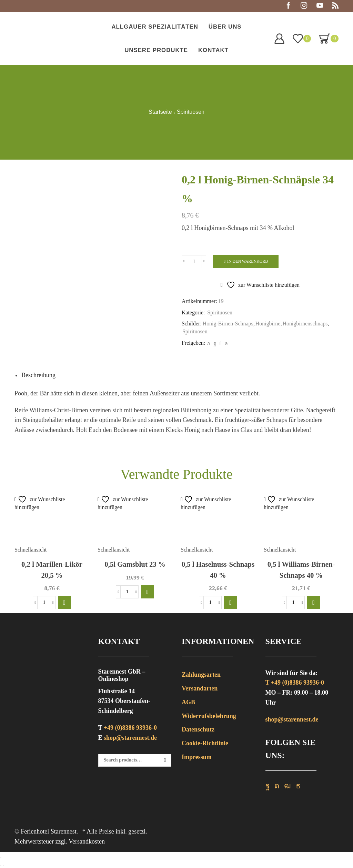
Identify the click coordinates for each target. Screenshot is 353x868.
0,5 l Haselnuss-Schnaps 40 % (218, 570)
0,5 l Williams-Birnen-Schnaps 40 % (301, 570)
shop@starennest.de (130, 738)
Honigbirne (268, 324)
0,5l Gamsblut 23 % (135, 564)
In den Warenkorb (248, 261)
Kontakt (213, 50)
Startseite (160, 112)
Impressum (197, 757)
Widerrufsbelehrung (209, 716)
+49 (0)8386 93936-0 (130, 728)
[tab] (38, 375)
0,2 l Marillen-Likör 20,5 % (52, 570)
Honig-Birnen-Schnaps (228, 324)
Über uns (225, 27)
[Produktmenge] (194, 262)
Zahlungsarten (201, 675)
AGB (188, 702)
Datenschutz (198, 729)
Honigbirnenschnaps (305, 324)
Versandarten (200, 688)
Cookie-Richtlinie (205, 743)
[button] (64, 603)
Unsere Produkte (156, 50)
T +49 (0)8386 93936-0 (295, 683)
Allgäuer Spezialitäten (155, 27)
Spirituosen (191, 112)
